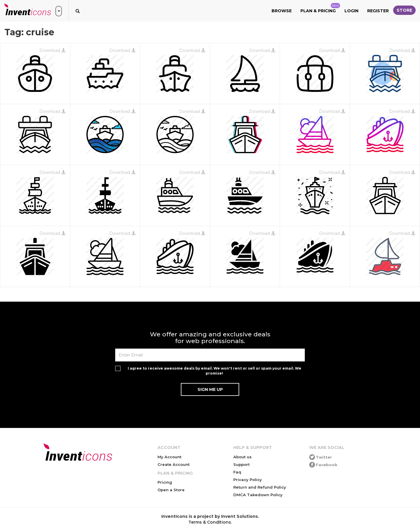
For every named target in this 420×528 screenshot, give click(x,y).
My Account (169, 457)
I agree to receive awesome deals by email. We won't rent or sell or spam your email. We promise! (215, 371)
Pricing (165, 482)
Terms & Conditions (210, 522)
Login (351, 11)
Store (404, 10)
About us (243, 457)
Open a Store (171, 490)
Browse (282, 11)
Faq (237, 472)
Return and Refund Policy (260, 487)
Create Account (174, 464)
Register (378, 11)
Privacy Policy (248, 480)
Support (242, 464)
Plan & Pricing (320, 8)
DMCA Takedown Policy (258, 495)
